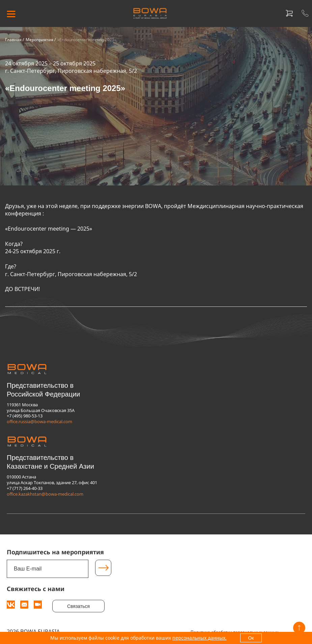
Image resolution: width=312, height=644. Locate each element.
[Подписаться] (103, 568)
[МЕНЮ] (11, 13)
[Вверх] (299, 628)
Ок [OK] (251, 638)
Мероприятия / (41, 40)
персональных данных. (200, 638)
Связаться (78, 606)
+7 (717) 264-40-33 (25, 488)
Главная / (15, 40)
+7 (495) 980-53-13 (25, 416)
